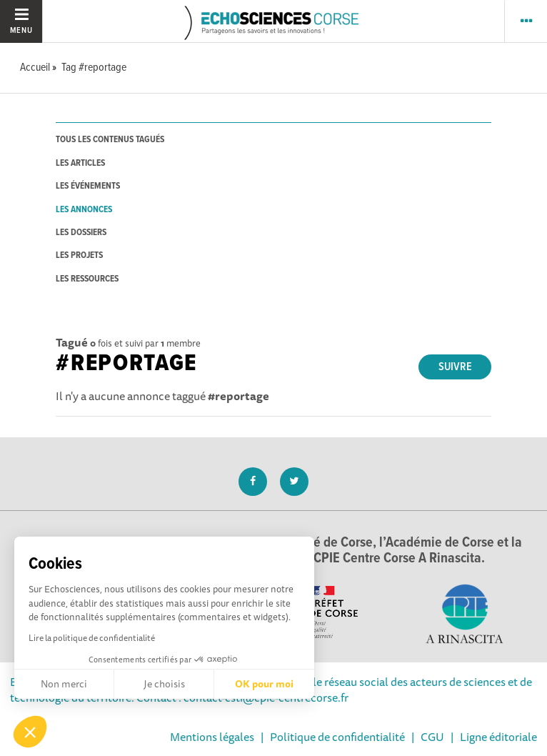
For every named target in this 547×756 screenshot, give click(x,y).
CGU (432, 737)
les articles (80, 163)
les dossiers (81, 233)
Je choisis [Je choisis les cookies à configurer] (164, 684)
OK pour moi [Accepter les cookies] (264, 684)
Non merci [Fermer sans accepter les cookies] (64, 684)
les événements (88, 186)
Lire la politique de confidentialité (92, 638)
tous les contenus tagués (110, 140)
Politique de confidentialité (337, 737)
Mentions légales (212, 737)
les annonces (84, 210)
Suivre (455, 367)
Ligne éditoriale (498, 737)
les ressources (87, 279)
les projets (79, 255)
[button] (30, 732)
